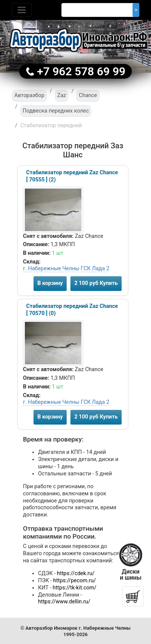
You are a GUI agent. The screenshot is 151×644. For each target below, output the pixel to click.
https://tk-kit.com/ (75, 588)
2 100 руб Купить (96, 283)
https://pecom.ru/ (74, 581)
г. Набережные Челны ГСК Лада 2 (66, 269)
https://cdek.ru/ (76, 573)
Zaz (62, 95)
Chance (88, 95)
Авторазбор (29, 95)
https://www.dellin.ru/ (64, 602)
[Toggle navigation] (22, 10)
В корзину (50, 283)
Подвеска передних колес (56, 111)
